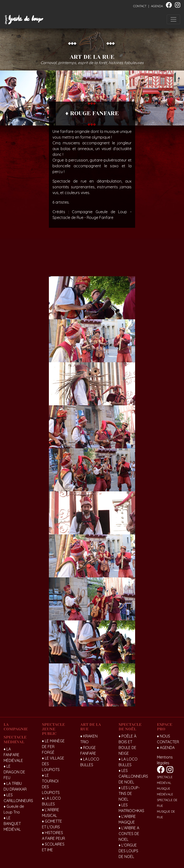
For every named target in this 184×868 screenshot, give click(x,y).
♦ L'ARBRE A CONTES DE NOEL (129, 834)
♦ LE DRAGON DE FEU (14, 772)
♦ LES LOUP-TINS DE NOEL (129, 793)
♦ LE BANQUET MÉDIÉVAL (12, 824)
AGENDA (157, 6)
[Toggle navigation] (173, 19)
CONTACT (140, 6)
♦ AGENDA (166, 748)
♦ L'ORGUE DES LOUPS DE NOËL (128, 851)
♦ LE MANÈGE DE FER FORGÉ (53, 747)
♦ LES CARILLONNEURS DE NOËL (133, 776)
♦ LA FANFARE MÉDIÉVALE (13, 755)
